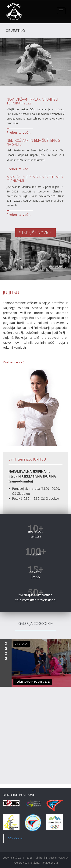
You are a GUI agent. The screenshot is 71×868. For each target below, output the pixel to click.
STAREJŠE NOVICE (35, 233)
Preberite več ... (19, 133)
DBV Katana (15, 838)
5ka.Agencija (50, 863)
